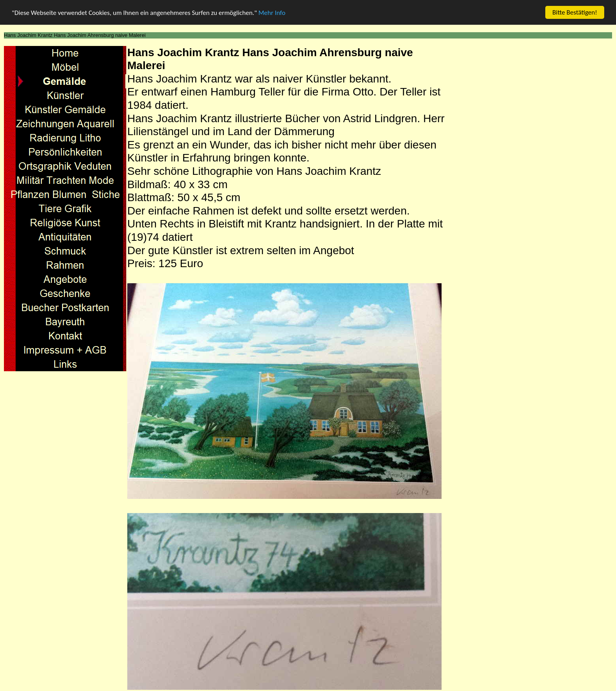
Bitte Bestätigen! (575, 12)
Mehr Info (272, 12)
